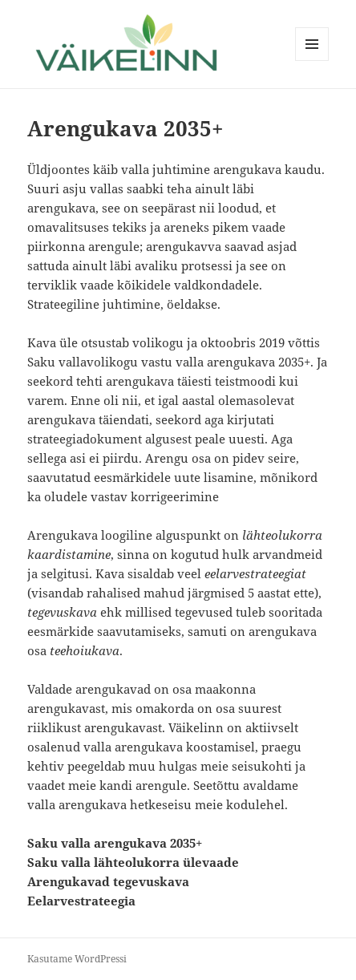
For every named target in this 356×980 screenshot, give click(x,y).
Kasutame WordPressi (77, 959)
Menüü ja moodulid (312, 61)
